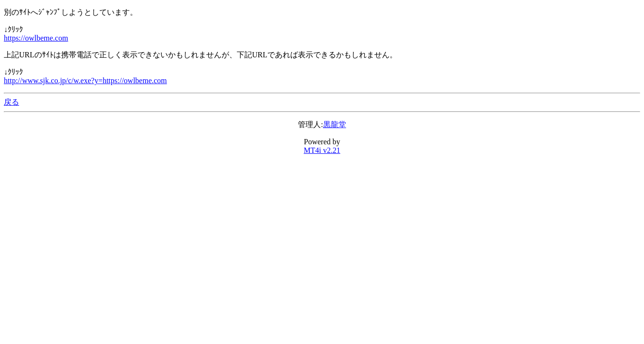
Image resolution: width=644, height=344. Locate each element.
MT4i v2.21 (322, 150)
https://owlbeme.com (36, 38)
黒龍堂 (335, 124)
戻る (11, 102)
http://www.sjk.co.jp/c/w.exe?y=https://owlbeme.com (85, 81)
